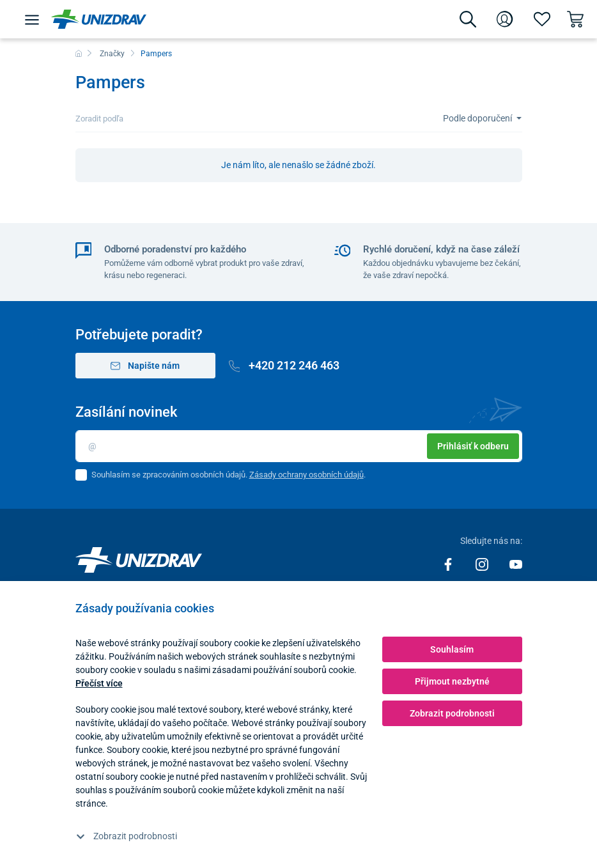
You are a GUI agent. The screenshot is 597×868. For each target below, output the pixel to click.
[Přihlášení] (505, 19)
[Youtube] (516, 564)
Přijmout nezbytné (452, 681)
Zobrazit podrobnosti (127, 836)
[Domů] (79, 54)
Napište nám (145, 366)
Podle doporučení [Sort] (478, 118)
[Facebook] (449, 564)
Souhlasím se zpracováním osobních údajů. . (229, 475)
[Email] (299, 446)
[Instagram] (483, 564)
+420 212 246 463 (284, 365)
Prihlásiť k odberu (473, 446)
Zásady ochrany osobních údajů (306, 475)
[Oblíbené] (542, 19)
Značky (112, 54)
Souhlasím (452, 649)
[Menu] (32, 19)
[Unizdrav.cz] (99, 19)
